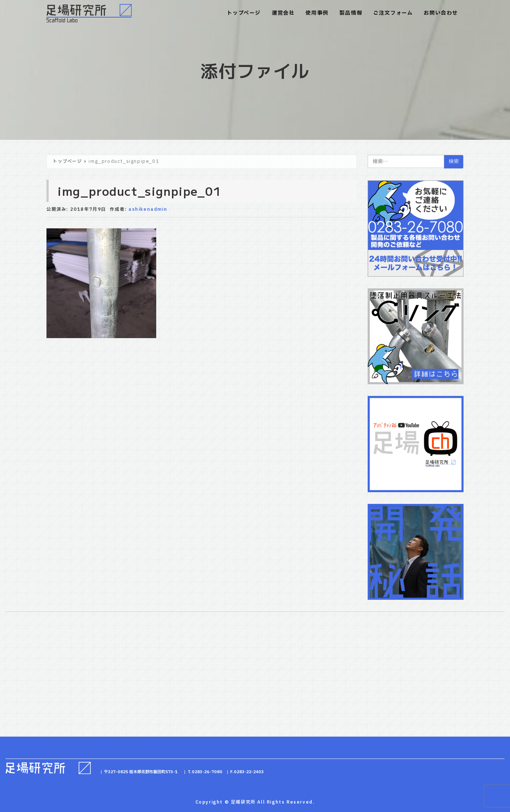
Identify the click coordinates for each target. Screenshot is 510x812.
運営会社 (283, 13)
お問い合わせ (441, 13)
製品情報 (351, 13)
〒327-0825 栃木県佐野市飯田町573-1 (141, 772)
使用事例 (317, 13)
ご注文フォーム (393, 13)
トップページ (244, 13)
